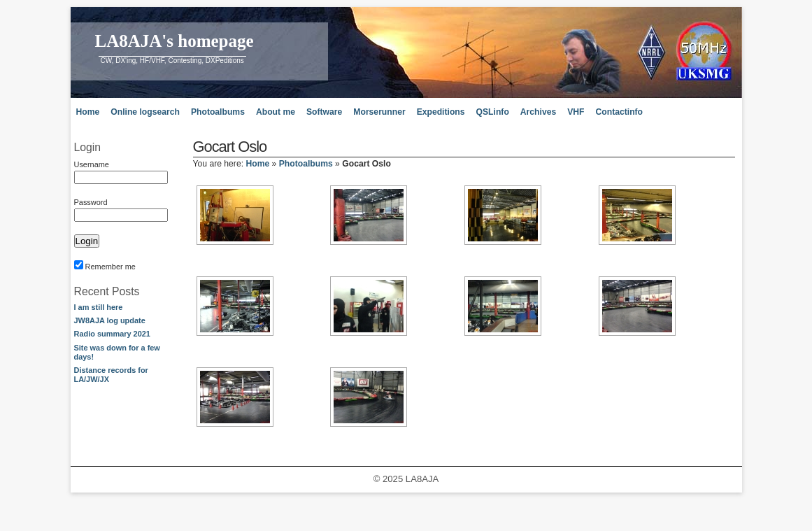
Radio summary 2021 (112, 334)
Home (88, 112)
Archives (538, 112)
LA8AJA (422, 479)
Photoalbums (218, 112)
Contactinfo (620, 112)
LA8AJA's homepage (174, 41)
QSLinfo (493, 112)
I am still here (99, 307)
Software (324, 112)
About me (276, 112)
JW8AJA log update (110, 320)
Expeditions (441, 112)
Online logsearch (145, 112)
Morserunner (379, 112)
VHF (576, 112)
